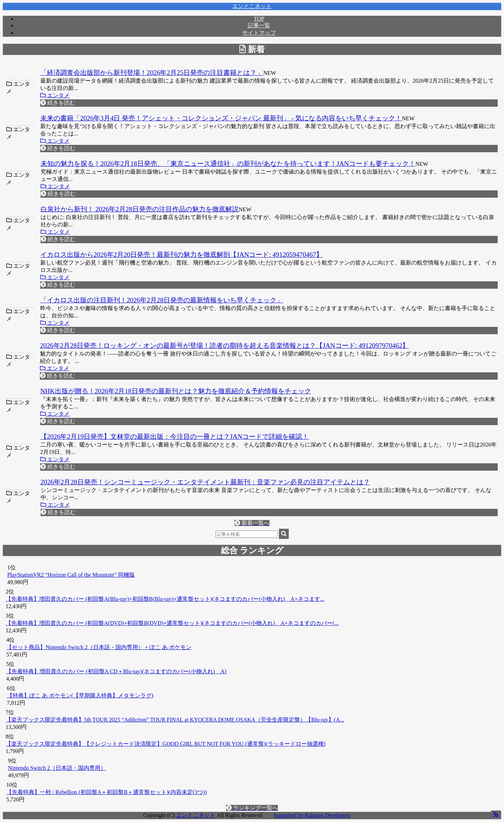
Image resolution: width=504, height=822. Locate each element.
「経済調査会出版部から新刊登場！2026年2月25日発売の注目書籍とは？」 (152, 73)
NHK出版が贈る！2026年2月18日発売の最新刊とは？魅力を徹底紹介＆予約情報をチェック (176, 391)
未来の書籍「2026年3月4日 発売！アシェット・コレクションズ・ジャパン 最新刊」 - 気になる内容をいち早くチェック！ (221, 118)
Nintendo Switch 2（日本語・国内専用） (57, 768)
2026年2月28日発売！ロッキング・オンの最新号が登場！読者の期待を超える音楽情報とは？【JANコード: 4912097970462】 (224, 346)
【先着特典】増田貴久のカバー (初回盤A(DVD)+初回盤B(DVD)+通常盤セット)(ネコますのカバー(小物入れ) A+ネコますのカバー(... (172, 623)
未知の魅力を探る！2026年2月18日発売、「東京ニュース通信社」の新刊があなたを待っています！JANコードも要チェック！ (228, 164)
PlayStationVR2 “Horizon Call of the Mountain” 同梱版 (71, 575)
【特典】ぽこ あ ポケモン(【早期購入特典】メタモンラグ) (80, 695)
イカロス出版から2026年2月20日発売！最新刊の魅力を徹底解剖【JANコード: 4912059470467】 (181, 255)
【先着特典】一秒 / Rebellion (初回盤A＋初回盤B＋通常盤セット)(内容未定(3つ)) (107, 792)
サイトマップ (259, 33)
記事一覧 (259, 25)
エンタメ (55, 95)
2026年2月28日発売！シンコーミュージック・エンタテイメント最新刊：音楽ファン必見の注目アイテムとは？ (205, 482)
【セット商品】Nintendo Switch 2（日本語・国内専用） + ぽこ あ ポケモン (99, 647)
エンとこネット (252, 6)
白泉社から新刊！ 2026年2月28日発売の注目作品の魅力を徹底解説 (140, 209)
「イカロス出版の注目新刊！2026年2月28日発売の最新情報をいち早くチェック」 (162, 300)
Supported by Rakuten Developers (312, 815)
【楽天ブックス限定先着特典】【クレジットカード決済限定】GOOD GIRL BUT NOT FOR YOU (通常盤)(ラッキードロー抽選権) (166, 744)
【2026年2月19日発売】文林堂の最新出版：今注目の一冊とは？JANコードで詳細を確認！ (174, 437)
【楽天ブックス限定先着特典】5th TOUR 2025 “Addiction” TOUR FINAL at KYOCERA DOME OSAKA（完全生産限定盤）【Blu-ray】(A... (175, 720)
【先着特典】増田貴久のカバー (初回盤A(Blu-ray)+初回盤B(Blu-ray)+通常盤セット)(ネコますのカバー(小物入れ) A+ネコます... (165, 599)
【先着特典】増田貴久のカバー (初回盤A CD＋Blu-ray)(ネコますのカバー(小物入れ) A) (116, 671)
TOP (259, 19)
